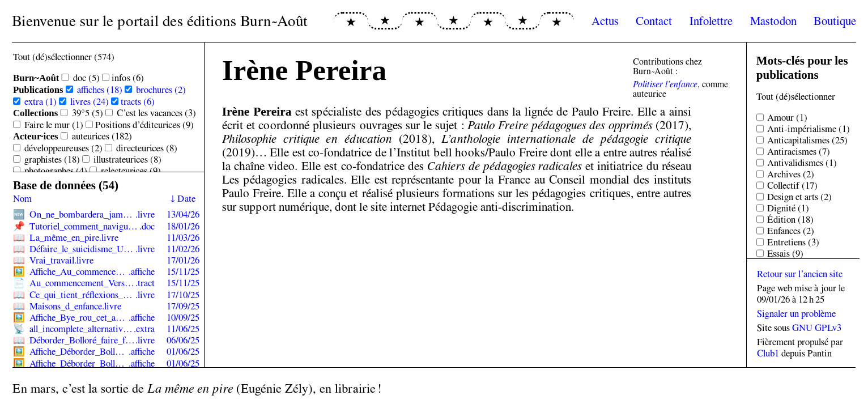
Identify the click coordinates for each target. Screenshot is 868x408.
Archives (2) (791, 174)
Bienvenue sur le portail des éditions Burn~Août (160, 21)
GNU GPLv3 (817, 328)
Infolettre (711, 21)
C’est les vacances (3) (156, 113)
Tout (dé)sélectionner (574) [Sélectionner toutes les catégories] (64, 57)
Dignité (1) (788, 208)
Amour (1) (787, 117)
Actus (605, 21)
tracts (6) (138, 101)
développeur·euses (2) (63, 148)
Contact (654, 21)
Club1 (768, 353)
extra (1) (41, 101)
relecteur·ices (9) (131, 171)
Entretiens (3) (793, 242)
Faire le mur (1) (54, 125)
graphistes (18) (52, 159)
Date (186, 198)
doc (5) (86, 78)
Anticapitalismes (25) (807, 140)
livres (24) (90, 101)
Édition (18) (790, 219)
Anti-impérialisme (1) (809, 129)
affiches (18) (100, 90)
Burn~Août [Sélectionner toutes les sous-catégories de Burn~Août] (36, 78)
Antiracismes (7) (799, 151)
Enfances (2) (791, 231)
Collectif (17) (792, 185)
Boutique (835, 21)
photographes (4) (56, 171)
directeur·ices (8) (147, 148)
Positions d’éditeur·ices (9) (144, 125)
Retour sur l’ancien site (800, 274)
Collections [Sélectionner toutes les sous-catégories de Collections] (35, 113)
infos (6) (128, 78)
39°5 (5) (88, 113)
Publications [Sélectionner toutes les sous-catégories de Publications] (38, 90)
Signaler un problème (796, 313)
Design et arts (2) (799, 197)
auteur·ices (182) (102, 136)
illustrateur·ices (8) (127, 159)
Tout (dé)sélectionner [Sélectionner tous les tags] (796, 96)
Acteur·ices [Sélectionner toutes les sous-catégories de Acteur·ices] (36, 136)
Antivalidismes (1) (802, 163)
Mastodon (773, 21)
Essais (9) (785, 253)
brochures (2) (161, 90)
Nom (22, 198)
